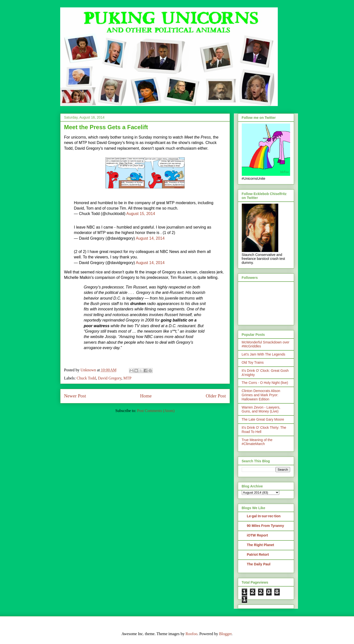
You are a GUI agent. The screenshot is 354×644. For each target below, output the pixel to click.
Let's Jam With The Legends (264, 354)
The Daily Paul (259, 564)
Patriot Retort (258, 555)
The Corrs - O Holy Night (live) (265, 383)
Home (146, 396)
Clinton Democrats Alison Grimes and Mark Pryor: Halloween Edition (261, 395)
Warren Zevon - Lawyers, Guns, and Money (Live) (261, 409)
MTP (127, 378)
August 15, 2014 (141, 214)
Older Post (216, 396)
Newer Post (75, 396)
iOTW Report (258, 535)
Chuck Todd (86, 378)
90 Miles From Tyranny (266, 526)
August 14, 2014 (150, 238)
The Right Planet (261, 545)
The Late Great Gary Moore (263, 419)
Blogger (225, 634)
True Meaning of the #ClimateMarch (257, 442)
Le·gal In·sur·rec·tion (264, 516)
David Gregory (110, 378)
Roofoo (191, 634)
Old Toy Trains (253, 362)
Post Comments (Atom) (156, 411)
